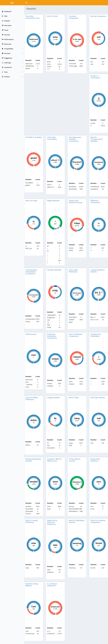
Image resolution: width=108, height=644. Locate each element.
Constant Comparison (74, 17)
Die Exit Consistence (98, 16)
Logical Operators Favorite (98, 271)
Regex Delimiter (53, 201)
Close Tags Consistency (52, 138)
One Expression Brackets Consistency (75, 139)
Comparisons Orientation (96, 335)
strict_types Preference (74, 271)
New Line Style (31, 201)
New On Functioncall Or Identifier (97, 139)
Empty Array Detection (95, 460)
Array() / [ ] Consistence (95, 77)
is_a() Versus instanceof (52, 585)
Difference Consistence (95, 202)
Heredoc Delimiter (54, 270)
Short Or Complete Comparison (98, 521)
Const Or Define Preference (32, 399)
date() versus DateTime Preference (52, 522)
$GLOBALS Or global (34, 137)
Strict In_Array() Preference (32, 521)
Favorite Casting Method (32, 585)
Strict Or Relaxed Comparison (76, 335)
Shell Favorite (31, 334)
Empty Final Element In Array (75, 202)
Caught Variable (53, 398)
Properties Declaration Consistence (52, 336)
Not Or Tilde (74, 398)
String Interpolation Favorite (33, 460)
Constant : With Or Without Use (54, 460)
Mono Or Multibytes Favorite (77, 521)
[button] (26, 3)
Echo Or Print (52, 16)
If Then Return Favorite (75, 460)
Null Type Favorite (98, 398)
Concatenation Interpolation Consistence (31, 272)
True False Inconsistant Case (32, 17)
